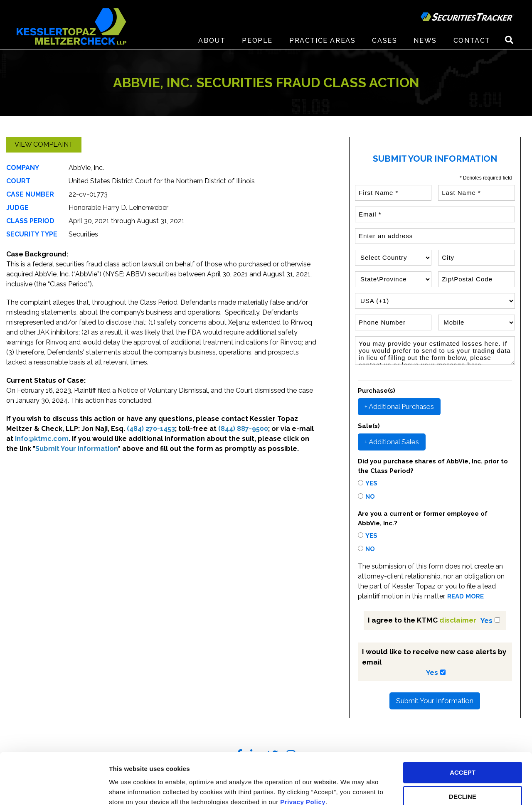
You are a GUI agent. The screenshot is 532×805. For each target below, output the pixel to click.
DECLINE (463, 761)
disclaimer (458, 620)
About (212, 41)
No (370, 497)
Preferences (127, 789)
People (257, 41)
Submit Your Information (435, 701)
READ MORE (465, 597)
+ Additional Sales (392, 442)
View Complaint (44, 144)
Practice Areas (322, 41)
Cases (384, 41)
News (425, 41)
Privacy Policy (303, 766)
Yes (371, 483)
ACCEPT (463, 736)
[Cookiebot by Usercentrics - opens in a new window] (54, 789)
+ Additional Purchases (399, 406)
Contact (472, 41)
